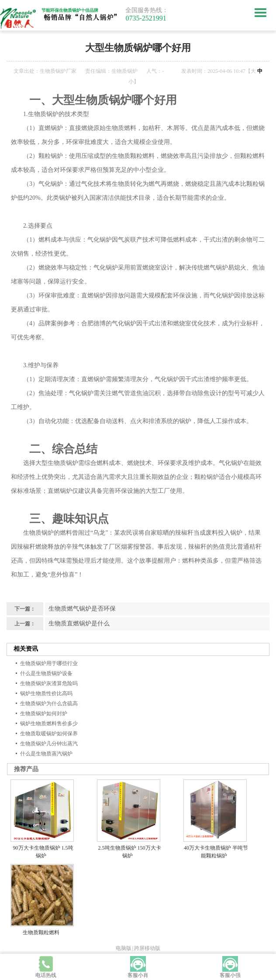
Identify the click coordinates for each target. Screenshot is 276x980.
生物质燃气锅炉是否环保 (82, 609)
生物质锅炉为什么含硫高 (49, 703)
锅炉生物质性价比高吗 (46, 693)
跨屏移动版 (147, 948)
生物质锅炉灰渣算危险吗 (49, 683)
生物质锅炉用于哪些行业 (49, 663)
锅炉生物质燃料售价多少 (49, 724)
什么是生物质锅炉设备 (46, 673)
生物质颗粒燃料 (41, 932)
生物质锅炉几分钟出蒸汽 (49, 744)
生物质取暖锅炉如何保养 (49, 734)
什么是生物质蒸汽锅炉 (46, 754)
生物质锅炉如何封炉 (44, 714)
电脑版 (124, 948)
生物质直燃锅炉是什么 (79, 623)
